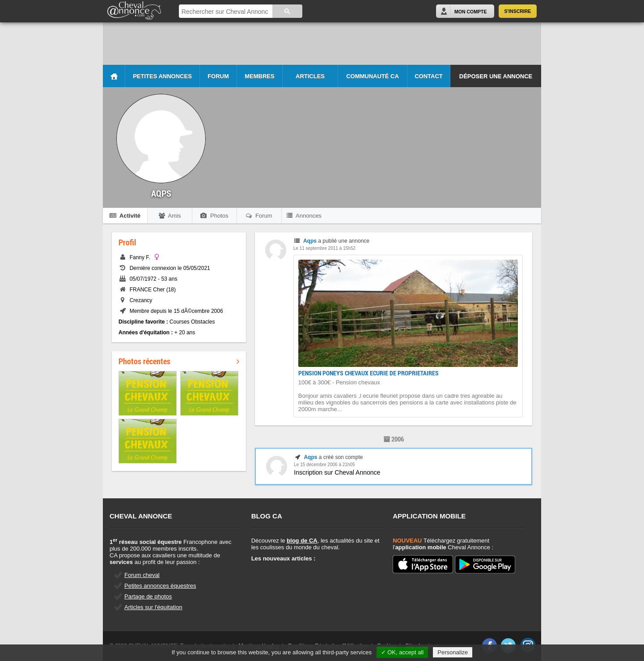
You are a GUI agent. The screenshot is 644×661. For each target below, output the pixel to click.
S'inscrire (518, 11)
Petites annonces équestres (160, 586)
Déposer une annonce (496, 76)
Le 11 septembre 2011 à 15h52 (324, 248)
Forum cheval (142, 575)
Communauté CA (373, 76)
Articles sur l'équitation (153, 607)
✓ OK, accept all (402, 652)
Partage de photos (148, 596)
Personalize (453, 652)
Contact (429, 76)
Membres (259, 76)
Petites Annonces (162, 76)
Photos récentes (179, 361)
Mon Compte (470, 12)
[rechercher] (225, 12)
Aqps (310, 241)
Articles (310, 76)
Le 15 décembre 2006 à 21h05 (324, 465)
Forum (218, 76)
